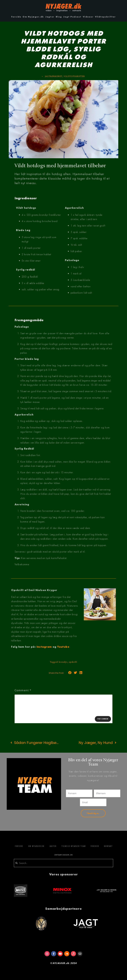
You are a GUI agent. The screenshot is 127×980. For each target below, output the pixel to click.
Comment (23, 690)
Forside (16, 17)
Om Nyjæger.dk (33, 17)
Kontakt (108, 846)
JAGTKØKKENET (54, 76)
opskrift (73, 662)
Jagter (50, 17)
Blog (59, 17)
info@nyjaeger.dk (64, 855)
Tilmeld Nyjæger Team (74, 846)
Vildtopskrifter (105, 17)
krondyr (63, 662)
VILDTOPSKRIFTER (74, 76)
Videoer (88, 17)
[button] (70, 673)
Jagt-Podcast (72, 17)
